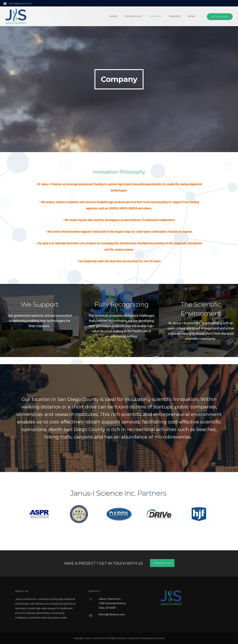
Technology (133, 16)
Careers (175, 16)
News (192, 16)
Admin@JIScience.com (112, 614)
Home (113, 16)
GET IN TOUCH (220, 17)
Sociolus (160, 638)
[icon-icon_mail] (6, 3)
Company (155, 16)
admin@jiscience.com (20, 3)
